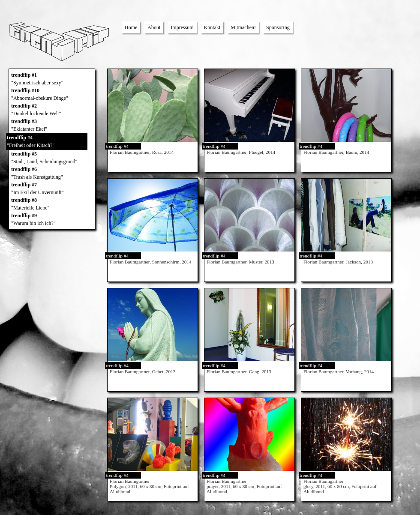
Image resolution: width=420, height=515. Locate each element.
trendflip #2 (52, 110)
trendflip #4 (47, 142)
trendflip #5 (52, 158)
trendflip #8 (52, 204)
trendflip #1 (52, 79)
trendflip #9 (52, 220)
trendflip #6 (52, 174)
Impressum (182, 27)
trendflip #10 (52, 95)
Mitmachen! (243, 27)
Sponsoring (278, 27)
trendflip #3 (52, 126)
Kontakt (212, 27)
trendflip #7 (52, 189)
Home (131, 27)
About (154, 27)
